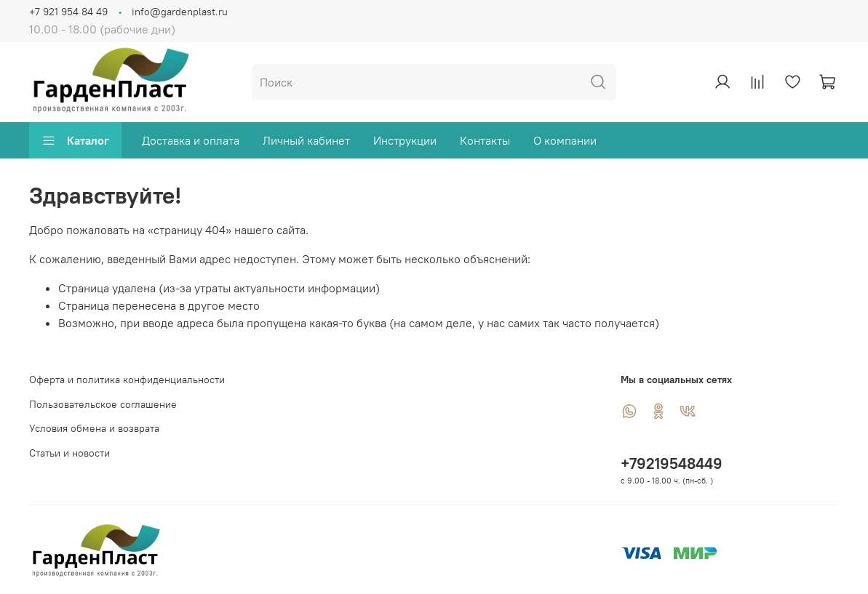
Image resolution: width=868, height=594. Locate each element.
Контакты (485, 140)
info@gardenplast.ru (180, 12)
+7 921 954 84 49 (68, 12)
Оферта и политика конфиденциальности (127, 380)
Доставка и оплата (191, 140)
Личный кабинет (306, 140)
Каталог (75, 140)
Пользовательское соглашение (103, 404)
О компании (565, 140)
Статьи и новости (69, 453)
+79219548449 (672, 463)
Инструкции (405, 140)
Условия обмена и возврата (94, 428)
